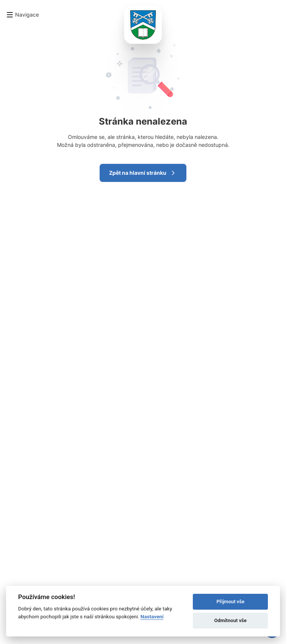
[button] (22, 15)
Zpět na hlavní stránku (143, 173)
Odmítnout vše (231, 620)
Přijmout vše (231, 602)
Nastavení (152, 616)
